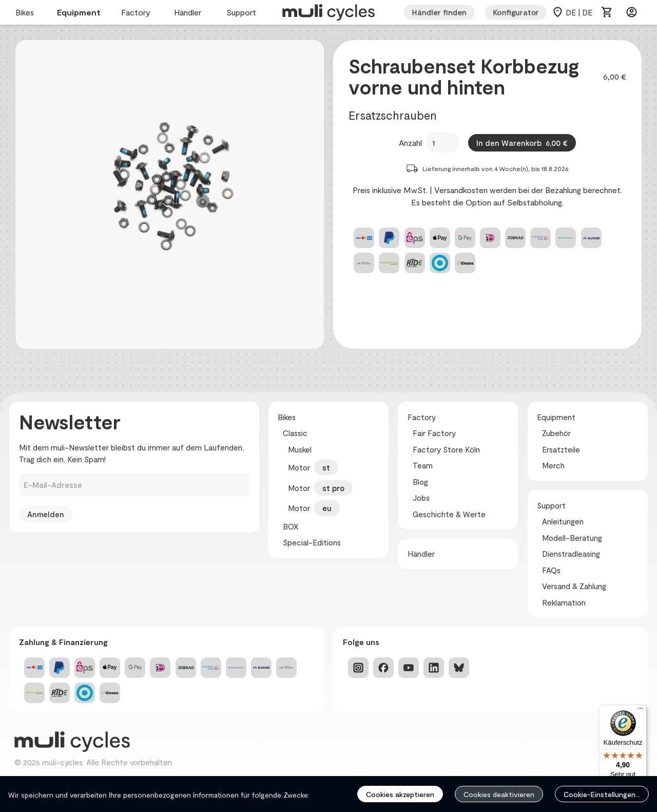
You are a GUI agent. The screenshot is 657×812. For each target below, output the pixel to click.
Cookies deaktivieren (499, 794)
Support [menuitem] (243, 13)
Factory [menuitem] (137, 13)
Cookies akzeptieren (400, 794)
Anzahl (410, 143)
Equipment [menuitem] (79, 13)
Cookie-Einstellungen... (602, 794)
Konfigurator (516, 12)
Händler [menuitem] (190, 13)
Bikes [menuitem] (26, 13)
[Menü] (641, 711)
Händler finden (439, 12)
